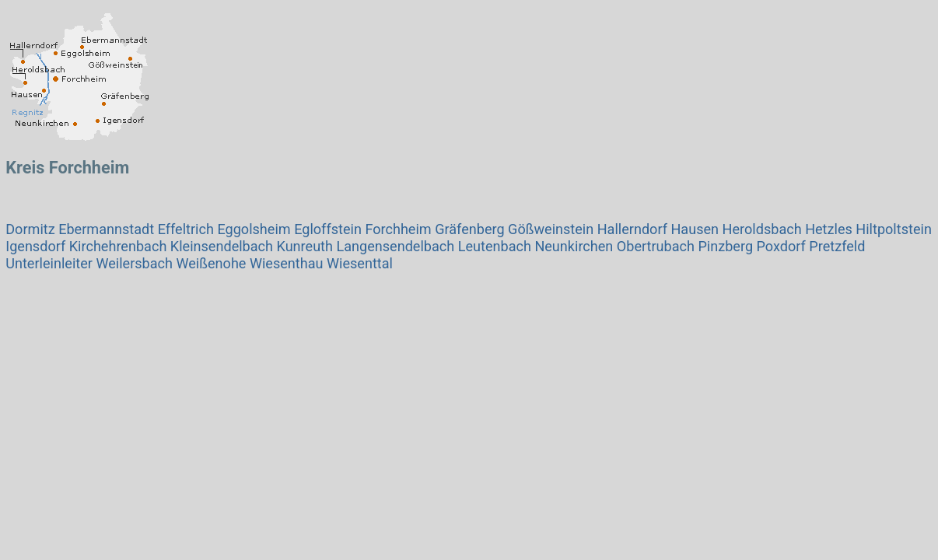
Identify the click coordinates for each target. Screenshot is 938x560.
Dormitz (30, 229)
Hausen (695, 229)
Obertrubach (656, 246)
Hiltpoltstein (894, 229)
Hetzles (830, 229)
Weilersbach (134, 263)
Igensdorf (35, 246)
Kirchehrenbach (118, 246)
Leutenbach (495, 246)
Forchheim (398, 229)
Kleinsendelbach (222, 246)
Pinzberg (725, 246)
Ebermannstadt (106, 229)
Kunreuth (305, 246)
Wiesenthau (287, 263)
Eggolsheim (254, 229)
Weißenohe (212, 263)
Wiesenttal (360, 263)
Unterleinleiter (49, 263)
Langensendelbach (395, 246)
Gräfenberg (469, 229)
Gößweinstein (551, 229)
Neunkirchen (574, 246)
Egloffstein (328, 229)
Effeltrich (186, 229)
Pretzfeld (837, 246)
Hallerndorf (632, 229)
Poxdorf (781, 246)
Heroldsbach (762, 229)
